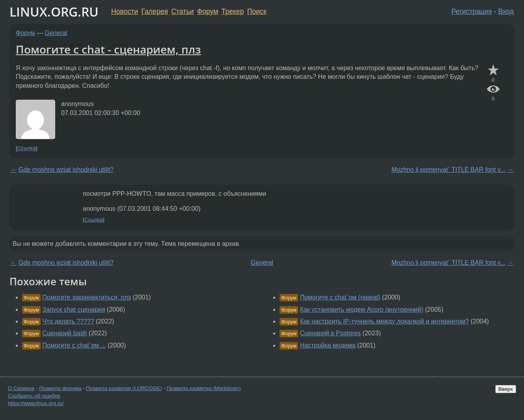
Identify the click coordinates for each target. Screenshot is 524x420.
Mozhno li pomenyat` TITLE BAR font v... (448, 170)
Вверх (506, 389)
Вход (506, 11)
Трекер (233, 11)
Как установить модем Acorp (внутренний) (362, 309)
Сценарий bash (64, 333)
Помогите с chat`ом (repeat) (340, 297)
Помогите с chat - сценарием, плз (108, 49)
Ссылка (27, 148)
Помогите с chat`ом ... (74, 345)
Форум (208, 11)
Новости (125, 11)
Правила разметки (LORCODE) (124, 388)
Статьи (182, 11)
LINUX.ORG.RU (54, 12)
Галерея (155, 11)
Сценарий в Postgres (330, 333)
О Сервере (21, 388)
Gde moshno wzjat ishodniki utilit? (66, 170)
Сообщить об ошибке (34, 396)
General (56, 33)
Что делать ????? (68, 321)
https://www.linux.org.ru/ (36, 403)
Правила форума (61, 388)
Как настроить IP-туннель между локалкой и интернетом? (385, 321)
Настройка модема (328, 345)
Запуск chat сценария (74, 309)
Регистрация (472, 11)
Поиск (257, 11)
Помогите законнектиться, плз (86, 297)
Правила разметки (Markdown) (203, 388)
